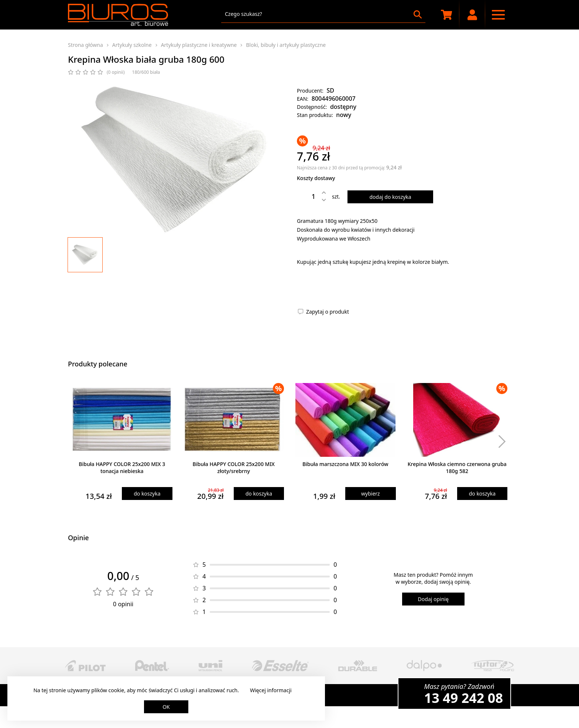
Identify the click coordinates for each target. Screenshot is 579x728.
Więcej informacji (271, 690)
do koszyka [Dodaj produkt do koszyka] (147, 494)
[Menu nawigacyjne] (498, 15)
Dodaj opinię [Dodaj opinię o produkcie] (433, 599)
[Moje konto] (472, 15)
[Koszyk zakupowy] (446, 15)
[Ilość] (308, 196)
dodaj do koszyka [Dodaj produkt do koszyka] (390, 197)
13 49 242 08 (464, 698)
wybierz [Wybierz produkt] (371, 494)
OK (166, 707)
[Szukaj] (418, 14)
